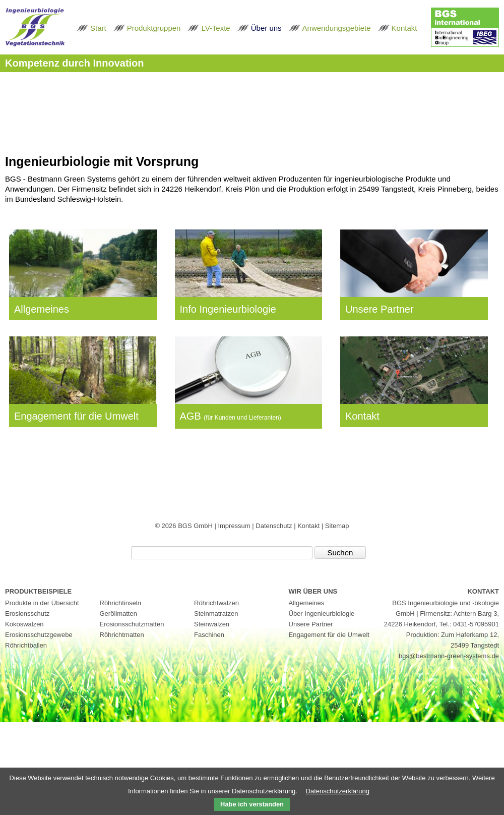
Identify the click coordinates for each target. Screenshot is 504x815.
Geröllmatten (118, 614)
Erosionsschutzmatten (132, 624)
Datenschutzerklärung (338, 791)
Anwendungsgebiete (337, 28)
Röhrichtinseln (120, 603)
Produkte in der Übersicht (42, 603)
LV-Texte (215, 28)
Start (98, 28)
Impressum (235, 526)
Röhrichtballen (26, 645)
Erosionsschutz (27, 614)
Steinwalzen (212, 624)
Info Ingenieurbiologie (228, 309)
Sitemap (337, 526)
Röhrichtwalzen (216, 603)
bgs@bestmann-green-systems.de (449, 656)
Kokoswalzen (24, 624)
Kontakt (404, 28)
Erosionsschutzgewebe (39, 635)
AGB (231, 416)
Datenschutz (275, 526)
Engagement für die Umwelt (76, 416)
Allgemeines (42, 309)
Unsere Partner (380, 309)
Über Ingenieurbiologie (322, 614)
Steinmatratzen (216, 614)
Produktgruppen (154, 28)
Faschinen (209, 635)
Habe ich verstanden (252, 804)
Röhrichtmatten (122, 635)
